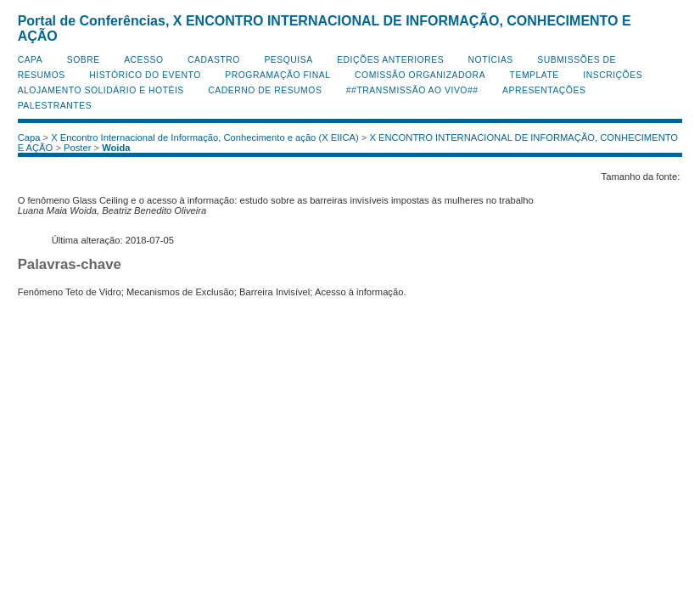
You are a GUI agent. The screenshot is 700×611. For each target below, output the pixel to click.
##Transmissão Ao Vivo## (412, 90)
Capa (31, 60)
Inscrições (613, 75)
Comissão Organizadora (420, 75)
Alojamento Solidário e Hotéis (101, 90)
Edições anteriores (390, 60)
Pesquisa (288, 60)
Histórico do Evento (145, 75)
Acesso (143, 60)
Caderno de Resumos (265, 90)
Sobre (84, 60)
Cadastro (214, 60)
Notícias (491, 60)
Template (535, 75)
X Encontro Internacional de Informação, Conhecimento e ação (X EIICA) (205, 137)
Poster (77, 148)
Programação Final (277, 75)
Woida (116, 148)
